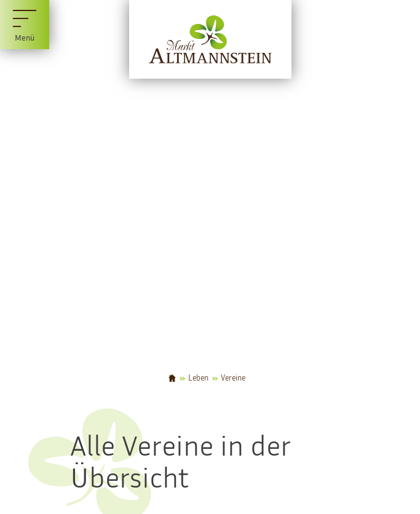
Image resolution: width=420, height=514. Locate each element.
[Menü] (25, 25)
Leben (198, 378)
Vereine (233, 378)
